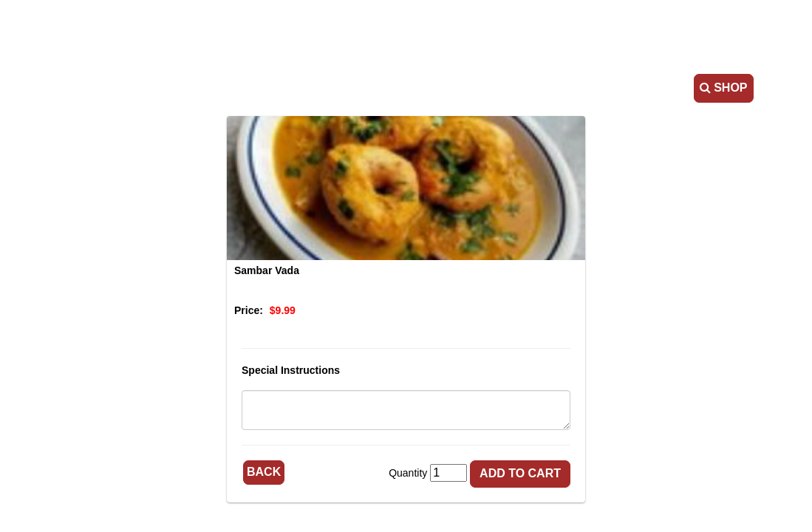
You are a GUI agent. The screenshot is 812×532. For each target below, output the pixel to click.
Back (264, 472)
